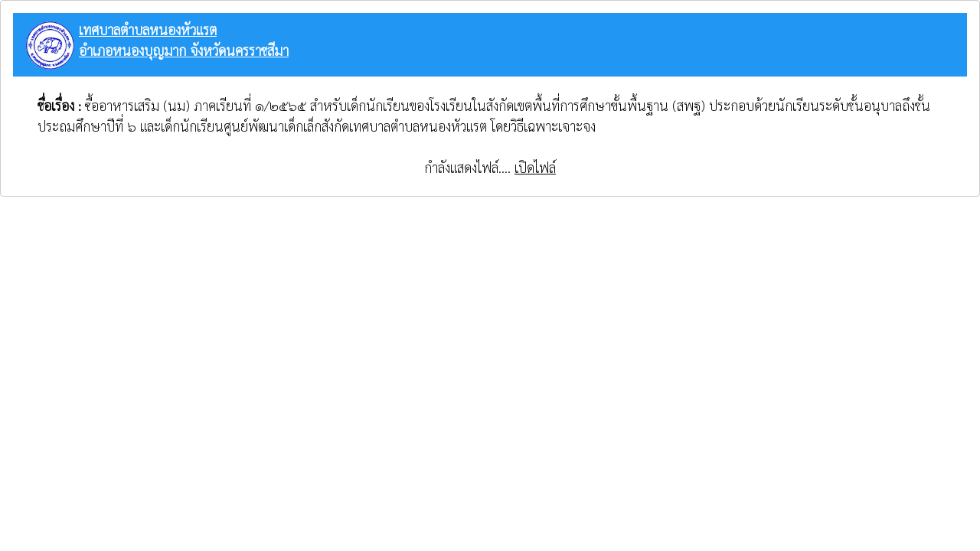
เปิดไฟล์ (535, 167)
